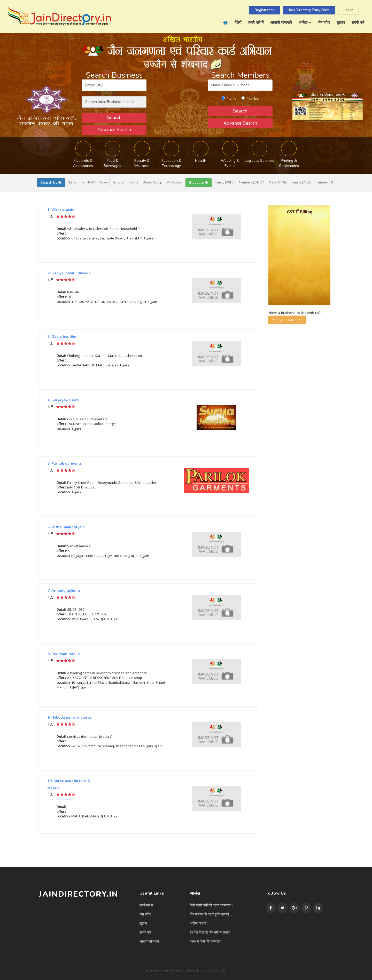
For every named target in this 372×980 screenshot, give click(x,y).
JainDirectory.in (79, 894)
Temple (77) (324, 182)
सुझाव (341, 23)
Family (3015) (224, 182)
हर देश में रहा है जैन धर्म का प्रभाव (210, 933)
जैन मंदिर (324, 23)
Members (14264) (252, 182)
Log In (348, 10)
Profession (175, 182)
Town (104, 182)
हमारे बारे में (256, 23)
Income (133, 182)
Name (72, 182)
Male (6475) (277, 182)
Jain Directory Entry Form (309, 10)
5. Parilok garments (65, 464)
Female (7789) (301, 182)
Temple (118, 182)
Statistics (199, 183)
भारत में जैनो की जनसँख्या (206, 942)
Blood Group (153, 182)
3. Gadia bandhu (62, 337)
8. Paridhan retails (64, 654)
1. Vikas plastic (61, 210)
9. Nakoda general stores (69, 717)
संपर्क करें (358, 23)
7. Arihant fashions (64, 591)
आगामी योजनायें (281, 23)
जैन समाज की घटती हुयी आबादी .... (211, 914)
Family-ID (88, 182)
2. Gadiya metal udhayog (69, 273)
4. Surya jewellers (63, 400)
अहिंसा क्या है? (199, 923)
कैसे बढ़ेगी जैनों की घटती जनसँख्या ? (212, 905)
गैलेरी (238, 23)
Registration (265, 10)
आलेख (305, 23)
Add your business (287, 320)
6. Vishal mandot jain (66, 527)
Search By (51, 183)
